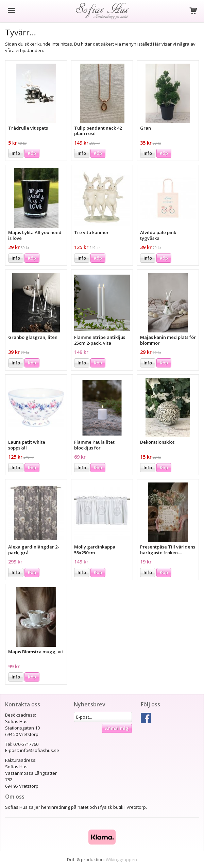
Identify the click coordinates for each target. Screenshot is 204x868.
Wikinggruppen (121, 859)
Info (16, 153)
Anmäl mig (117, 728)
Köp (32, 153)
